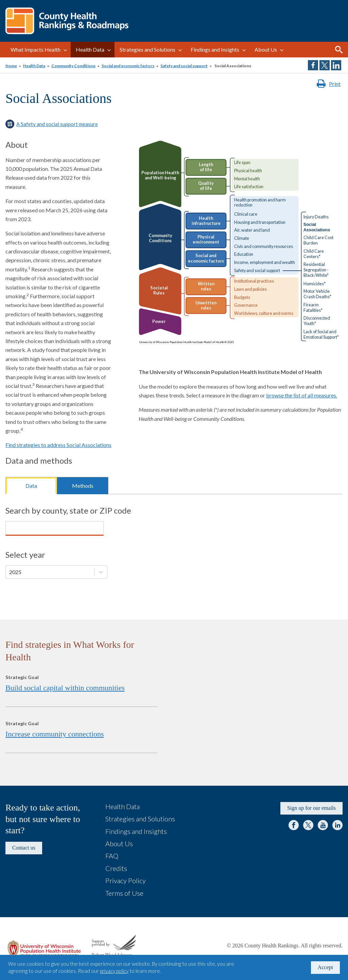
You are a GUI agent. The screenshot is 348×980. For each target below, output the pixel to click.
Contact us (24, 848)
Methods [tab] (83, 486)
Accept (325, 967)
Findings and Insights (215, 49)
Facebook (294, 825)
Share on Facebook (313, 65)
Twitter (308, 825)
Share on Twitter (325, 65)
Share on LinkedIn (336, 65)
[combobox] (10, 528)
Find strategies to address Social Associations (58, 445)
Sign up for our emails (311, 808)
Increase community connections (55, 734)
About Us (266, 49)
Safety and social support (184, 66)
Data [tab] (31, 486)
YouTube (323, 825)
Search (339, 50)
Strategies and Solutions (147, 49)
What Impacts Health (36, 49)
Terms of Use (124, 893)
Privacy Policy (126, 880)
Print (335, 84)
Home (11, 66)
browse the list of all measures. (302, 395)
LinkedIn (337, 825)
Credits (116, 868)
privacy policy (114, 971)
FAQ (112, 856)
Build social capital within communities (65, 688)
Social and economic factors (128, 66)
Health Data (90, 49)
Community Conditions (73, 66)
